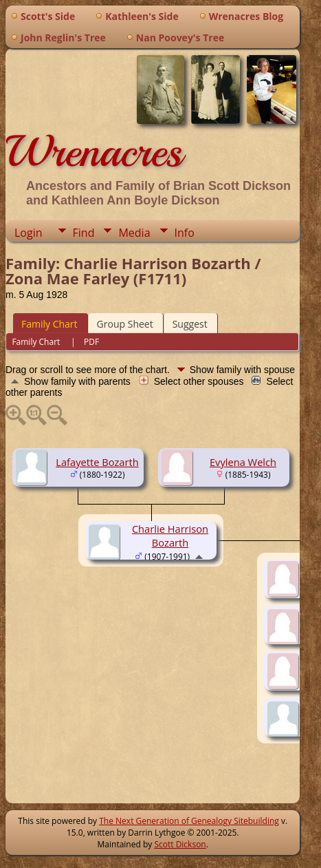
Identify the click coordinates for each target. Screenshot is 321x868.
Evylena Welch (243, 462)
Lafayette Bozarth (97, 462)
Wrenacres (94, 151)
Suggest (190, 324)
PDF (91, 342)
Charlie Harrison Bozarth (170, 536)
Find (84, 233)
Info (185, 233)
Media (134, 233)
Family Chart (49, 324)
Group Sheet (125, 324)
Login (29, 233)
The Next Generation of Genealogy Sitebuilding (189, 821)
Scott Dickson (180, 844)
